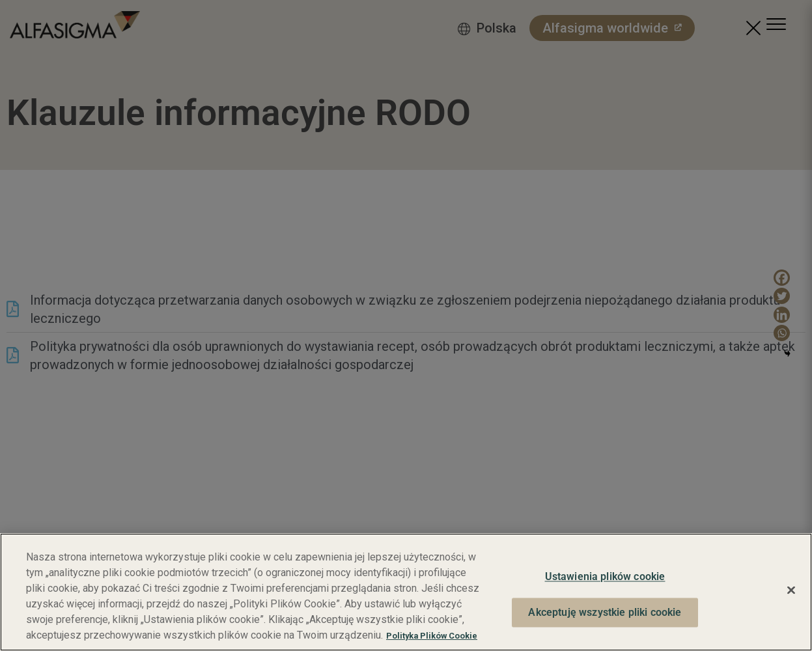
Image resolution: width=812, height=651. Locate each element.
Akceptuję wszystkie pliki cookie (605, 612)
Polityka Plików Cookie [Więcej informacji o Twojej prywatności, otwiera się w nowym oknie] (432, 636)
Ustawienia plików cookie (605, 577)
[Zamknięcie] (791, 590)
